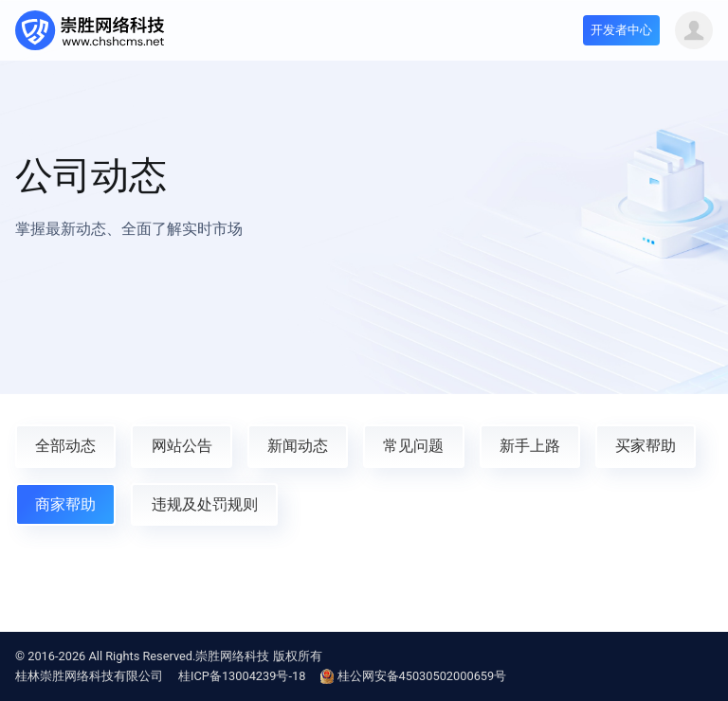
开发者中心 (621, 30)
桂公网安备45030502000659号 (413, 676)
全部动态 (65, 446)
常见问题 (413, 446)
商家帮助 (65, 504)
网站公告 (182, 446)
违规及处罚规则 (205, 504)
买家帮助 (646, 446)
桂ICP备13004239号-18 (242, 676)
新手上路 (530, 446)
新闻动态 (298, 446)
